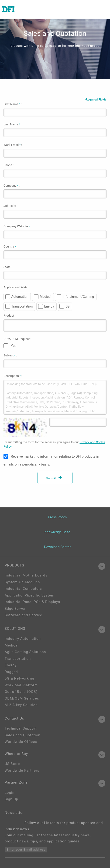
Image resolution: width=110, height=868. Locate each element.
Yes (14, 346)
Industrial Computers (23, 589)
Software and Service (23, 615)
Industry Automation (23, 639)
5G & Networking (19, 678)
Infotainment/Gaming (78, 297)
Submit (55, 478)
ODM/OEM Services (22, 698)
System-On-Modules (22, 582)
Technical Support (21, 728)
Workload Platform (21, 685)
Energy (49, 306)
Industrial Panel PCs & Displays (32, 602)
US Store (12, 764)
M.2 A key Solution (21, 705)
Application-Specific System (29, 595)
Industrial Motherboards (26, 575)
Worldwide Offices (21, 742)
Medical (46, 297)
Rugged (11, 672)
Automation (20, 297)
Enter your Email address (26, 850)
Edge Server (15, 609)
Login (10, 793)
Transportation (22, 306)
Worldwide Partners (22, 771)
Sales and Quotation (22, 735)
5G (67, 306)
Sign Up (11, 799)
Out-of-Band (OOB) (21, 692)
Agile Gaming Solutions (25, 652)
